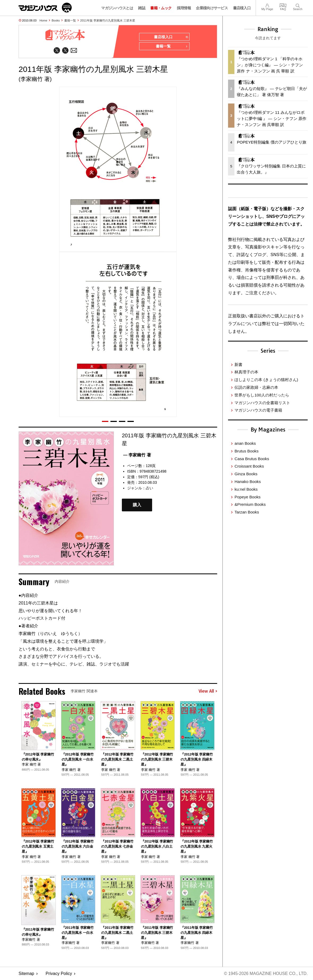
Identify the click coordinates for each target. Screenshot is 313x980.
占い (149, 488)
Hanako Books (248, 482)
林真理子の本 (246, 372)
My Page (267, 5)
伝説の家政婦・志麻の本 (256, 387)
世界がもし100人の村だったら (262, 395)
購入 (137, 505)
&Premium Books (250, 504)
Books (56, 20)
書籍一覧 (70, 20)
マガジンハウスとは (117, 8)
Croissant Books (249, 466)
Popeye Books (247, 497)
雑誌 (142, 8)
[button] (105, 421)
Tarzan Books (247, 512)
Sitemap (26, 973)
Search (298, 5)
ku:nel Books (246, 489)
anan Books (245, 443)
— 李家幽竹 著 (137, 455)
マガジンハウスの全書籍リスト (262, 403)
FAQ (283, 5)
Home (43, 20)
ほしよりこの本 (266, 380)
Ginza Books (246, 474)
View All (208, 691)
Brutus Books (246, 451)
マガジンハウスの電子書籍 (258, 410)
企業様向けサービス (212, 8)
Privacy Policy (59, 973)
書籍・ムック (161, 8)
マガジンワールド (45, 8)
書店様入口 (242, 8)
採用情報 (184, 8)
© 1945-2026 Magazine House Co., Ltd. (266, 973)
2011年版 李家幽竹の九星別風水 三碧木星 (108, 20)
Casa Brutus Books (252, 459)
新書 (238, 364)
